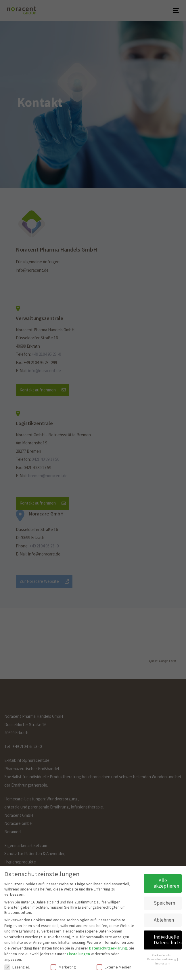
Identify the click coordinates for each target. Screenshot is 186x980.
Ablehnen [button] (164, 919)
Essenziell (17, 966)
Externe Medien (114, 966)
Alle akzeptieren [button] (166, 882)
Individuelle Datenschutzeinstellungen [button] (168, 939)
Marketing (63, 966)
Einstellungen (78, 953)
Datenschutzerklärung (108, 947)
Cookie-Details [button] (162, 954)
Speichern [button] (164, 902)
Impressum (163, 963)
